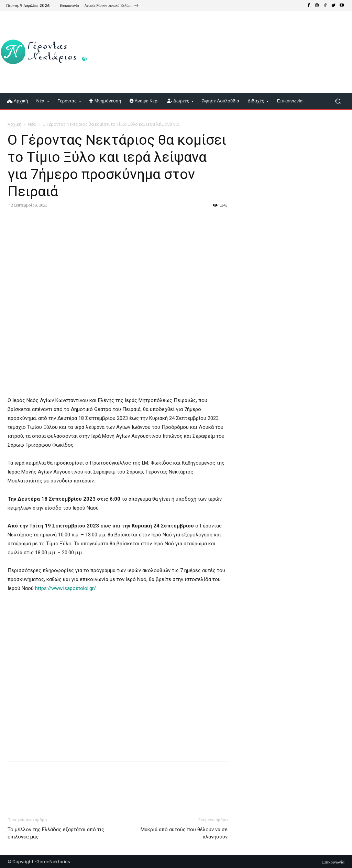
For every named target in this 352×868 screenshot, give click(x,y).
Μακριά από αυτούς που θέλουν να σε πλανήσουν (184, 833)
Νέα (32, 124)
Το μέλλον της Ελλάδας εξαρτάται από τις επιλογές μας (56, 833)
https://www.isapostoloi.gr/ (65, 588)
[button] (338, 101)
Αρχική (14, 124)
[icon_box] (112, 6)
